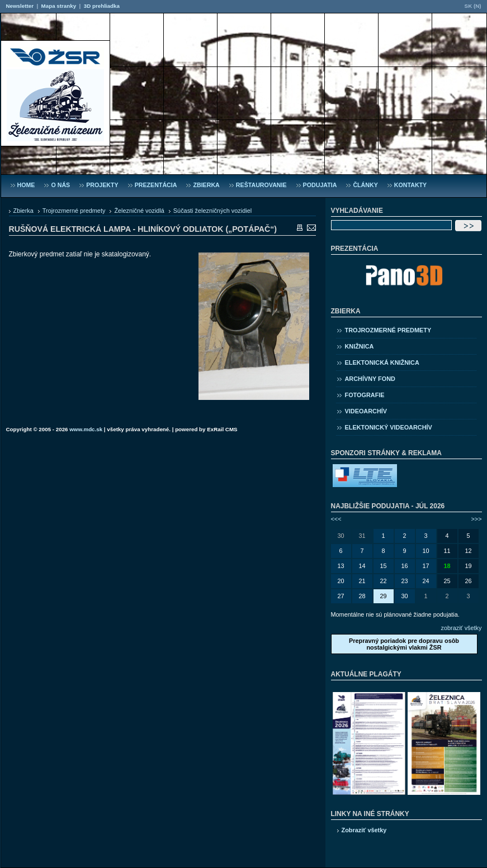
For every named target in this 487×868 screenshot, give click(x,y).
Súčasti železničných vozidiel (212, 211)
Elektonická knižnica (382, 363)
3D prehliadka (102, 6)
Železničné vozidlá (139, 211)
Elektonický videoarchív (389, 427)
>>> (476, 519)
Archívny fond (370, 379)
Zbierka (23, 211)
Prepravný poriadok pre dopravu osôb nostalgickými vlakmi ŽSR (404, 644)
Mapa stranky (59, 6)
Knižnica (360, 346)
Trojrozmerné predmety (74, 211)
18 (447, 566)
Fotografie (365, 395)
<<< (336, 519)
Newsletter (20, 6)
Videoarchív (366, 411)
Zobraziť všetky (364, 830)
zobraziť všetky (462, 628)
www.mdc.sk (86, 429)
